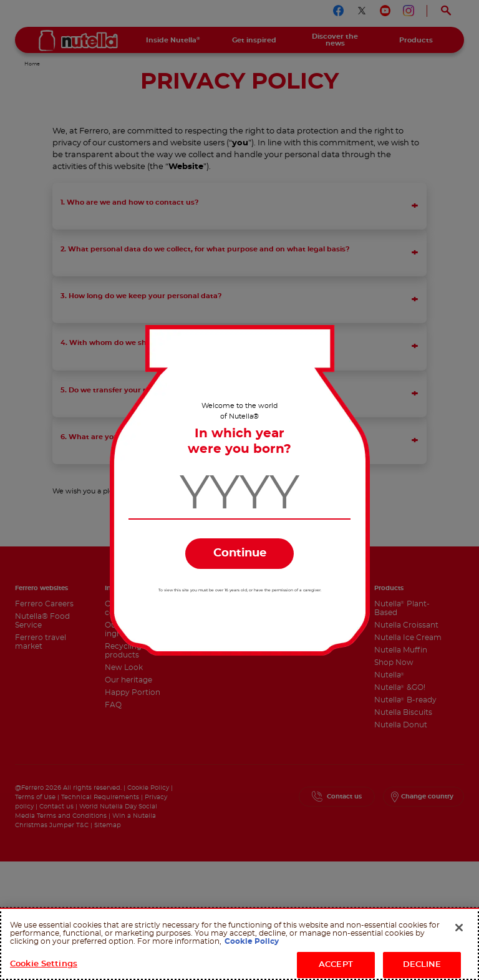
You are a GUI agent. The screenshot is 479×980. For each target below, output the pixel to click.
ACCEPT (336, 965)
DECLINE (422, 965)
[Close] (459, 928)
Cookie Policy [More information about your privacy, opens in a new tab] (252, 941)
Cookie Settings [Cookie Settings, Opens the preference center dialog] (44, 964)
